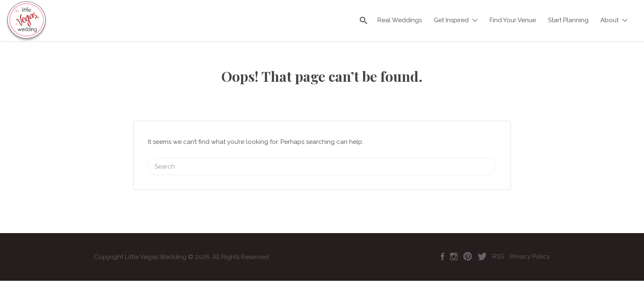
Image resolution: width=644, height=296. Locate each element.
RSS (498, 246)
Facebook (443, 246)
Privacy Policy (530, 246)
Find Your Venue (513, 20)
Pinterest (468, 246)
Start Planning (568, 20)
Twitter (482, 246)
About (609, 20)
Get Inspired (451, 20)
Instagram (454, 246)
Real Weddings (400, 20)
